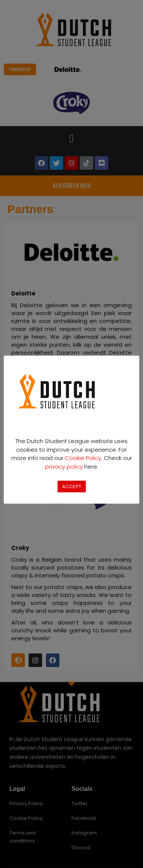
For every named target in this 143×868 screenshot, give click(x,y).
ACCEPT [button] (72, 487)
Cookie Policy (83, 458)
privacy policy (64, 467)
